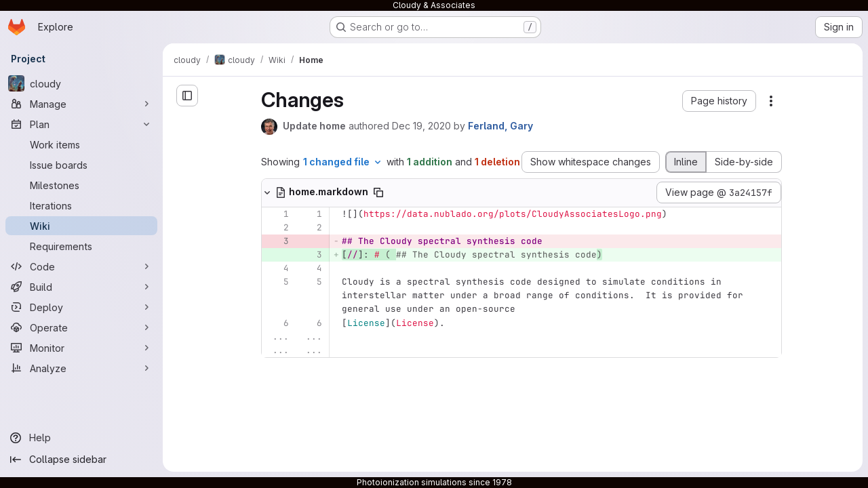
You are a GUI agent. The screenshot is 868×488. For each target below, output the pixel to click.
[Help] (81, 438)
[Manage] (81, 104)
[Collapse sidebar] (81, 460)
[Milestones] (81, 185)
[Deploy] (81, 307)
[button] (719, 101)
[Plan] (81, 124)
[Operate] (81, 327)
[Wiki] (81, 226)
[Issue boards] (81, 165)
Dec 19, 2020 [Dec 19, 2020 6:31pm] (421, 126)
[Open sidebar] (187, 96)
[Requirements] (81, 246)
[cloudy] (81, 83)
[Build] (81, 287)
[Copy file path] (378, 192)
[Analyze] (81, 368)
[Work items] (81, 144)
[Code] (81, 266)
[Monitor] (81, 348)
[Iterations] (81, 205)
